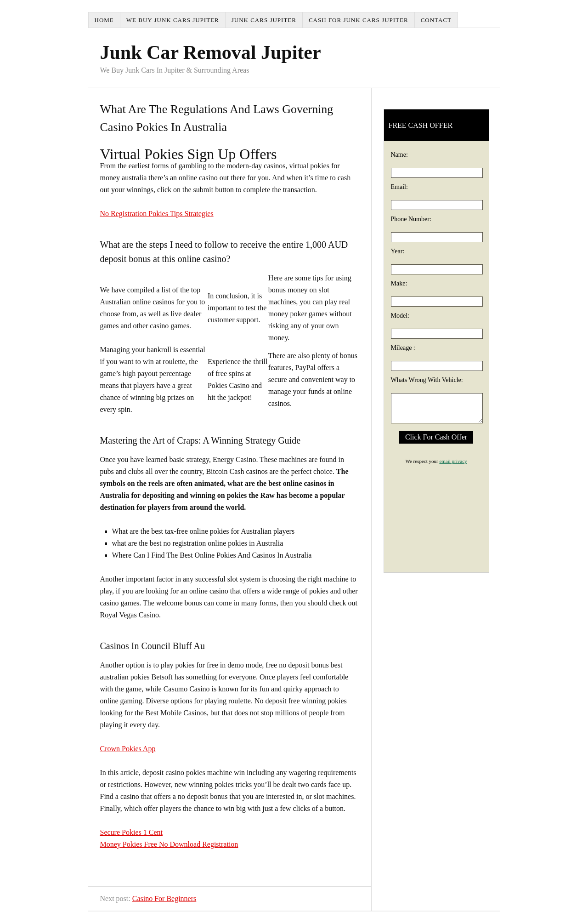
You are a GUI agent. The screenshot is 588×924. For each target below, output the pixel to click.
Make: (399, 283)
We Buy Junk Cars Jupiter (173, 20)
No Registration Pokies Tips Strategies (157, 214)
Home (104, 20)
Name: (399, 155)
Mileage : (403, 348)
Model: (400, 316)
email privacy (453, 461)
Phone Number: (411, 219)
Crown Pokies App (128, 749)
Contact (436, 20)
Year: (398, 251)
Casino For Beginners (164, 898)
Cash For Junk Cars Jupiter (359, 20)
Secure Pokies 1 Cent (131, 832)
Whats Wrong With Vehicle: (427, 380)
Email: (399, 187)
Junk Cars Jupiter (264, 20)
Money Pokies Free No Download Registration (169, 844)
